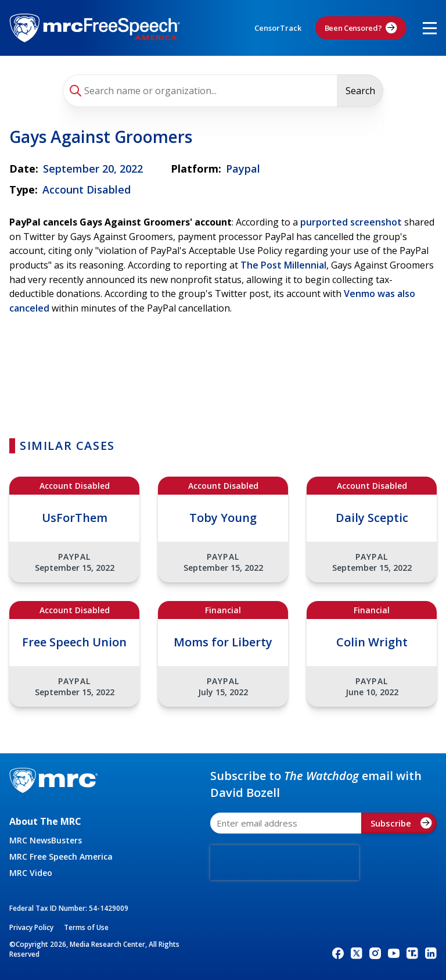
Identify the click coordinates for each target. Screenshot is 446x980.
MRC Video (31, 873)
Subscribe (401, 823)
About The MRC (45, 821)
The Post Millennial (283, 265)
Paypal (243, 169)
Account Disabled (87, 189)
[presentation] (285, 863)
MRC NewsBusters (46, 840)
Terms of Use (86, 927)
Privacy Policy (31, 927)
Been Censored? (361, 28)
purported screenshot (351, 222)
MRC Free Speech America (61, 856)
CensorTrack (278, 28)
